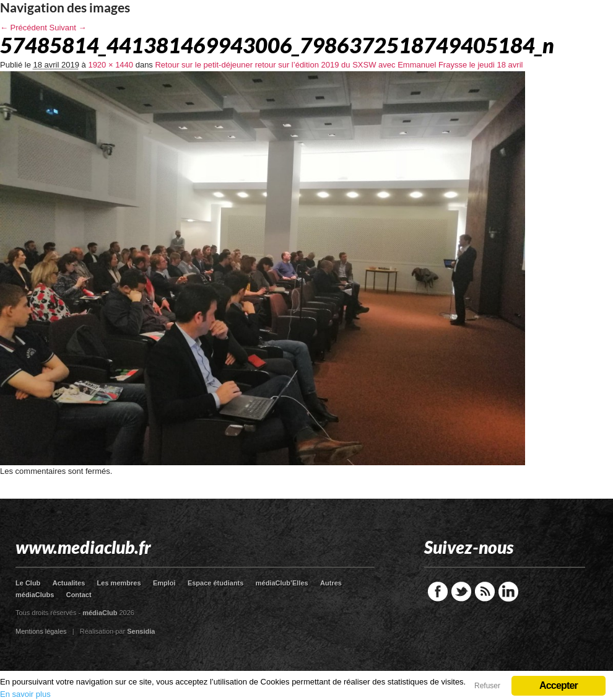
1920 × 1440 (111, 65)
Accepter (559, 685)
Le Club (28, 583)
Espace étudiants (215, 583)
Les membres (119, 583)
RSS (485, 592)
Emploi (164, 583)
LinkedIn (508, 592)
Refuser (487, 686)
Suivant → (68, 28)
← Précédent (24, 28)
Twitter (461, 592)
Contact (79, 595)
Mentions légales (41, 631)
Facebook (438, 592)
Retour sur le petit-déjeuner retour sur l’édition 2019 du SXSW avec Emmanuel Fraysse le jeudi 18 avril (339, 65)
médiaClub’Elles (282, 583)
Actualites (69, 583)
